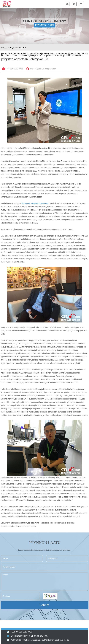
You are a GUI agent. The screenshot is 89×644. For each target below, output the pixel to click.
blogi (11, 47)
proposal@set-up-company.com (43, 69)
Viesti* (45, 582)
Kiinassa (20, 47)
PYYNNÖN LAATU (45, 25)
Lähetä (44, 605)
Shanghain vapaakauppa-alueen (35, 203)
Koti (5, 47)
